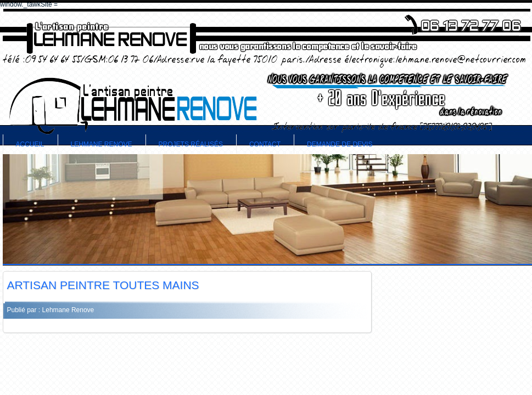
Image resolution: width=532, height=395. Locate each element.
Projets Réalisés (191, 144)
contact (265, 144)
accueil (30, 144)
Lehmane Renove (102, 144)
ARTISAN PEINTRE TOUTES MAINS (103, 285)
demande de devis (340, 144)
